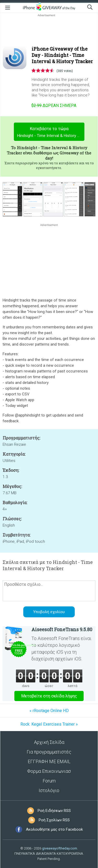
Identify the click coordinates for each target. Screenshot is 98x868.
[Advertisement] (49, 30)
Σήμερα (54, 106)
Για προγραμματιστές (49, 752)
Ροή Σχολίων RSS (54, 820)
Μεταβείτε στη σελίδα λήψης (49, 696)
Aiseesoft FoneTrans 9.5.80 (62, 629)
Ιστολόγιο (49, 790)
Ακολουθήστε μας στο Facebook (54, 829)
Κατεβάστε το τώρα (51, 133)
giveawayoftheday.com (60, 848)
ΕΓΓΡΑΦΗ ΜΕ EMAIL (49, 761)
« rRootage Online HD (49, 711)
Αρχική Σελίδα (49, 742)
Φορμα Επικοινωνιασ (49, 771)
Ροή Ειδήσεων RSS (54, 811)
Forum (49, 781)
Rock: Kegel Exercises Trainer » (49, 724)
